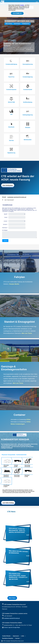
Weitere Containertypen (18, 425)
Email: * (6, 217)
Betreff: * (6, 214)
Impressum (16, 637)
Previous (2, 30)
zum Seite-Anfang (8, 504)
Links (23, 637)
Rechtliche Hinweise (8, 639)
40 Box (28, 423)
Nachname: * (5, 228)
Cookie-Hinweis (6, 637)
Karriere (18, 639)
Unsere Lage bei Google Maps (12, 628)
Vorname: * (5, 224)
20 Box (29, 421)
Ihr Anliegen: (5, 230)
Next (37, 30)
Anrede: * (6, 221)
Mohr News (12, 599)
